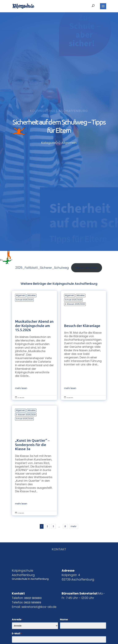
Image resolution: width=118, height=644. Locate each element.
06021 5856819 (32, 603)
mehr (74, 526)
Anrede (17, 620)
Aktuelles (32, 295)
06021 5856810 (33, 598)
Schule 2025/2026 (24, 300)
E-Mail (17, 634)
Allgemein (21, 295)
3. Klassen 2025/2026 (26, 415)
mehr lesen (21, 388)
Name (65, 620)
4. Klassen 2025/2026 (75, 304)
